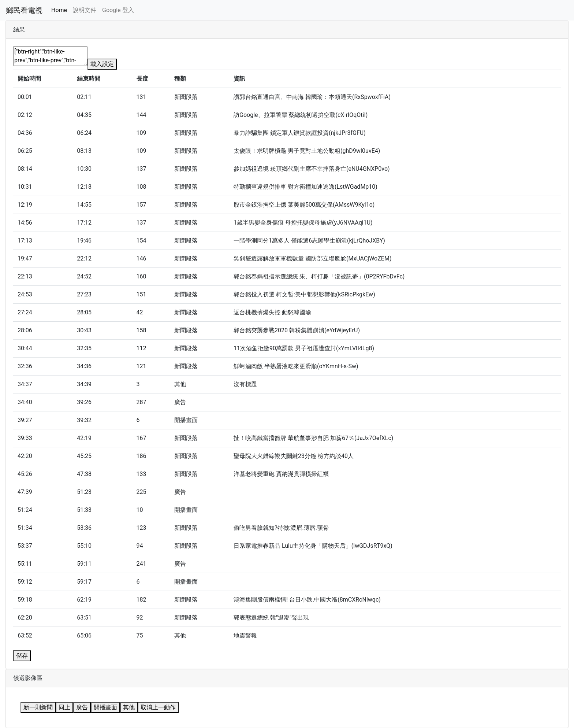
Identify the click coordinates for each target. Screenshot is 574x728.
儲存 (22, 656)
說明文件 (85, 10)
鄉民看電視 (24, 10)
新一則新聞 (38, 707)
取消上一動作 (158, 707)
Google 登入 (118, 10)
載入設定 (102, 64)
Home (59, 10)
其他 (129, 707)
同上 (64, 707)
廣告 (82, 707)
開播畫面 (105, 707)
